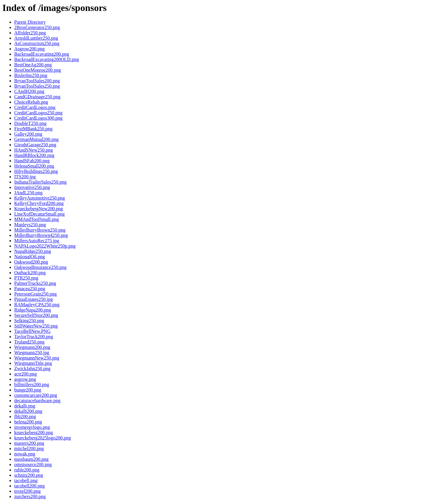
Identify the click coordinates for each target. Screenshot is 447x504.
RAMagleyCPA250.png (37, 305)
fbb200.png (25, 416)
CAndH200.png (29, 91)
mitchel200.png (29, 448)
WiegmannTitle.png (33, 363)
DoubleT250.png (30, 123)
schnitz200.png (29, 475)
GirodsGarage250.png (35, 145)
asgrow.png (25, 379)
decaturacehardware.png (37, 401)
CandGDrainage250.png (37, 97)
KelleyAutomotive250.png (40, 198)
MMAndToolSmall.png (36, 219)
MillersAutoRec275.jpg (37, 241)
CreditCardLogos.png (35, 107)
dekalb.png (25, 406)
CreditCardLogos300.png (38, 118)
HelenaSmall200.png (34, 166)
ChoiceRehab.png (31, 102)
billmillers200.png (32, 385)
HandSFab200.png (32, 161)
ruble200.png (27, 470)
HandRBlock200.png (34, 155)
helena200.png (28, 422)
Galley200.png (28, 134)
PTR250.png (26, 278)
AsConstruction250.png (37, 43)
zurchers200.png (30, 496)
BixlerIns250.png (31, 75)
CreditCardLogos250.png (38, 113)
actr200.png (25, 374)
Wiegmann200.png (32, 347)
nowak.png (25, 454)
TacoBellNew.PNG (32, 331)
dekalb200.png (28, 411)
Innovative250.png (32, 187)
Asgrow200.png (29, 49)
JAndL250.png (28, 193)
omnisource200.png (33, 464)
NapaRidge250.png (33, 251)
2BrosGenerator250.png (37, 27)
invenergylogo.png (32, 427)
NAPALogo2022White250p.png (45, 246)
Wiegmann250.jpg (32, 353)
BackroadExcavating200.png (42, 54)
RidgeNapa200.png (33, 310)
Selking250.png (29, 321)
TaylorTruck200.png (34, 337)
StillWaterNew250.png (36, 326)
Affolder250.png (30, 33)
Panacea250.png (30, 289)
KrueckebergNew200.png (39, 209)
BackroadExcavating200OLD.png (47, 59)
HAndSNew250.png (33, 150)
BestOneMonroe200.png (38, 70)
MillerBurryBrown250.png (40, 230)
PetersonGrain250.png (36, 294)
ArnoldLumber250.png (36, 38)
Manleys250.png (30, 225)
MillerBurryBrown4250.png (41, 235)
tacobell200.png (29, 486)
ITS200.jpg (25, 177)
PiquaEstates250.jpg (33, 299)
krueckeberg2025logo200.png (43, 438)
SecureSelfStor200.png (36, 315)
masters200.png (29, 443)
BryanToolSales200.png (37, 81)
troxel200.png (27, 491)
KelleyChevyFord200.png (39, 203)
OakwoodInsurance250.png (40, 267)
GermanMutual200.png (36, 139)
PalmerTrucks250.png (35, 283)
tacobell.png (26, 480)
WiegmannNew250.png (37, 358)
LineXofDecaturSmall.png (39, 214)
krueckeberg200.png (34, 432)
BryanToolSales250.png (37, 86)
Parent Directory (30, 22)
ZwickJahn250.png (32, 369)
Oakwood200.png (31, 262)
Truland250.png (29, 342)
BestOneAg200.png (33, 65)
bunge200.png (28, 390)
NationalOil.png (30, 257)
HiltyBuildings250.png (36, 171)
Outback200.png (30, 273)
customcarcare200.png (36, 395)
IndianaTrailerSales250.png (40, 182)
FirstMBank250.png (33, 129)
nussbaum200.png (31, 459)
